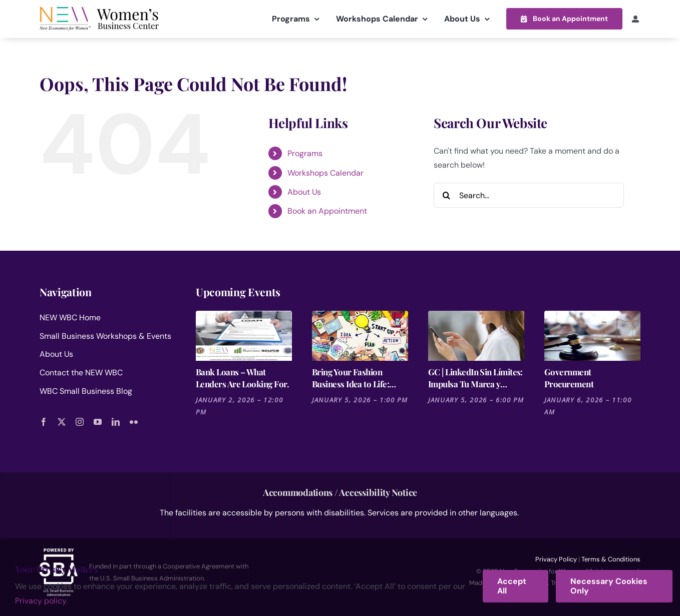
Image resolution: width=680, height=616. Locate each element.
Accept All (512, 586)
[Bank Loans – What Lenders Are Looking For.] (244, 335)
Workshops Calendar (325, 172)
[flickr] (134, 421)
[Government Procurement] (592, 335)
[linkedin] (116, 421)
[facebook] (44, 421)
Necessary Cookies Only (609, 586)
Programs (305, 153)
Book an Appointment (327, 211)
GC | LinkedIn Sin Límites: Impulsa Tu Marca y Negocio (475, 378)
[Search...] (529, 195)
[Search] (446, 195)
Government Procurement (569, 377)
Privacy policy (41, 601)
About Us (304, 191)
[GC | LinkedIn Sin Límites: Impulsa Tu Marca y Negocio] (476, 335)
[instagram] (80, 421)
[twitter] (62, 421)
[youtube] (98, 421)
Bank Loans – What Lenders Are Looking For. (242, 377)
